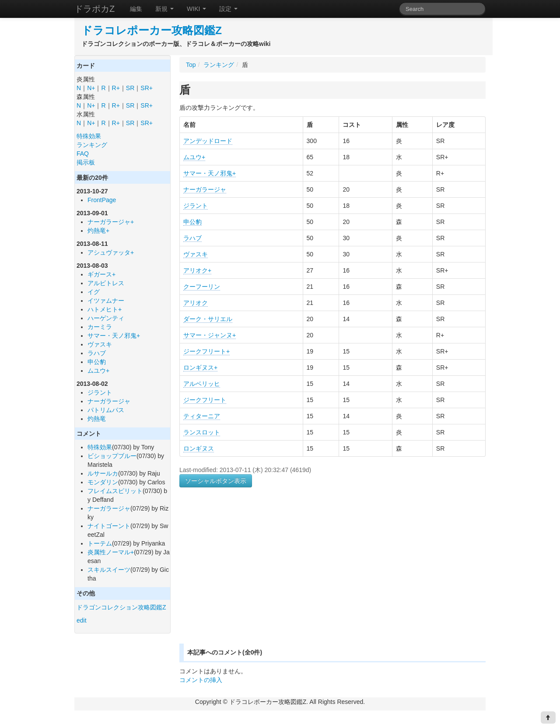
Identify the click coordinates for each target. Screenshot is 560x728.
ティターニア (202, 416)
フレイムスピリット (115, 491)
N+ (91, 88)
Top (191, 65)
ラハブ (97, 353)
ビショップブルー (112, 456)
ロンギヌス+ (200, 367)
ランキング (92, 145)
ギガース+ (101, 274)
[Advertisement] (253, 576)
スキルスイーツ (109, 570)
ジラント (100, 392)
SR (130, 88)
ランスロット (202, 432)
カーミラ (100, 327)
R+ (116, 88)
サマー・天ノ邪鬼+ (114, 336)
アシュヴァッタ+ (111, 252)
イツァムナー (106, 301)
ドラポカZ (94, 9)
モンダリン (103, 482)
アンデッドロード (208, 141)
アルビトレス (106, 283)
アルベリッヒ (202, 384)
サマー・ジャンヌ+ (210, 335)
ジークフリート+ (206, 351)
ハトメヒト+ (105, 309)
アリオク (196, 303)
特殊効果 (89, 136)
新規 (164, 9)
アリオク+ (197, 270)
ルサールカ (103, 473)
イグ (94, 292)
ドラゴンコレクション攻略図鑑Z (121, 607)
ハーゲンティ (106, 318)
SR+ (147, 88)
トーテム (100, 543)
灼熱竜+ (98, 231)
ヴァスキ (100, 344)
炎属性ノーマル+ (111, 552)
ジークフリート (205, 400)
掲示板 (86, 162)
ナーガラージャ (109, 401)
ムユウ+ (98, 371)
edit (82, 620)
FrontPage (102, 200)
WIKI (196, 9)
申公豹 (97, 362)
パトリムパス (106, 410)
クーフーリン (202, 287)
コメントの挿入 (201, 680)
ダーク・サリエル (208, 319)
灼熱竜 (97, 419)
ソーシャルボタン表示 (216, 481)
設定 (228, 9)
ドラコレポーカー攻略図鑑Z (152, 30)
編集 (136, 9)
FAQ (83, 154)
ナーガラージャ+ (111, 222)
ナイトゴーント (109, 526)
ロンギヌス (199, 448)
